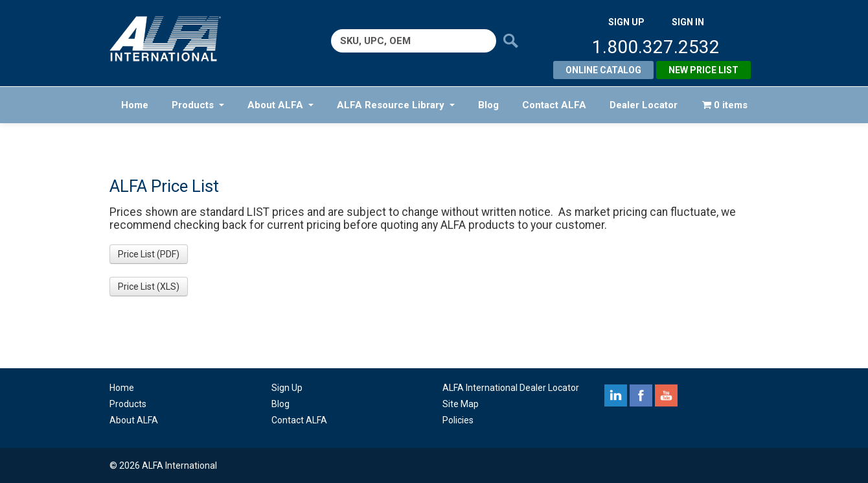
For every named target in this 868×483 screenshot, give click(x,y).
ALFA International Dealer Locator (511, 388)
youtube (666, 395)
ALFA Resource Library (396, 105)
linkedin (616, 395)
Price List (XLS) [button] (149, 287)
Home (135, 105)
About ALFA (280, 105)
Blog (488, 105)
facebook (641, 395)
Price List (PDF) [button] (149, 254)
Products (198, 105)
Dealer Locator (644, 105)
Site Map (461, 404)
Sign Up (287, 388)
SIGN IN (688, 22)
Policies (458, 420)
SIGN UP (626, 22)
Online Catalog (603, 70)
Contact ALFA (554, 105)
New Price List (703, 70)
